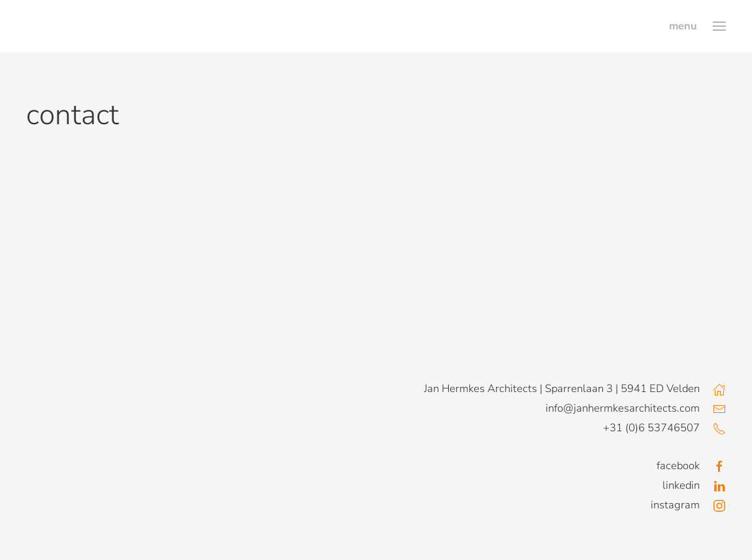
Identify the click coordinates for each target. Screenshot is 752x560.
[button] (697, 26)
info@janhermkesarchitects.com (623, 408)
